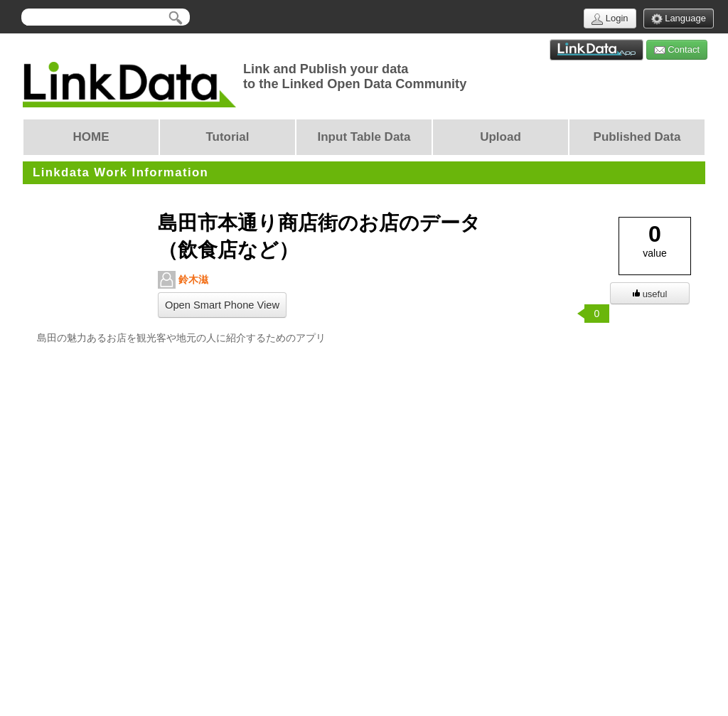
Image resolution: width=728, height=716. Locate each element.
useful (650, 294)
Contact (677, 50)
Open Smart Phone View (222, 305)
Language (679, 19)
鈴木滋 (183, 280)
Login (610, 19)
